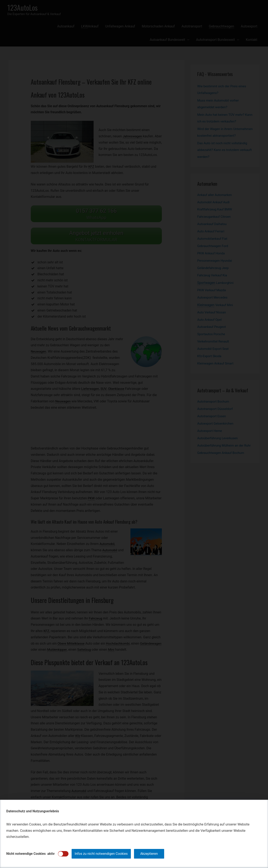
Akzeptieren (149, 854)
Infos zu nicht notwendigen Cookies (101, 854)
